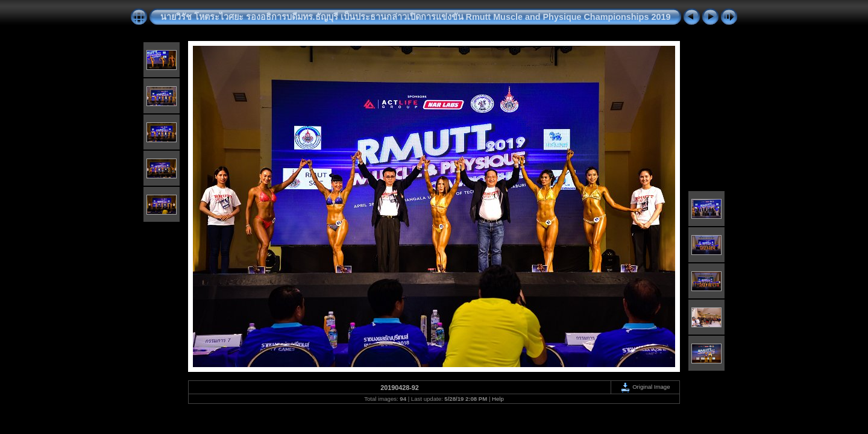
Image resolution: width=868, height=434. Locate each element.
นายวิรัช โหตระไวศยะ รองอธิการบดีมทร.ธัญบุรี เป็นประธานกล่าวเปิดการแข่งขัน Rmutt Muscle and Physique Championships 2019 (416, 17)
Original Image (645, 387)
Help (498, 399)
